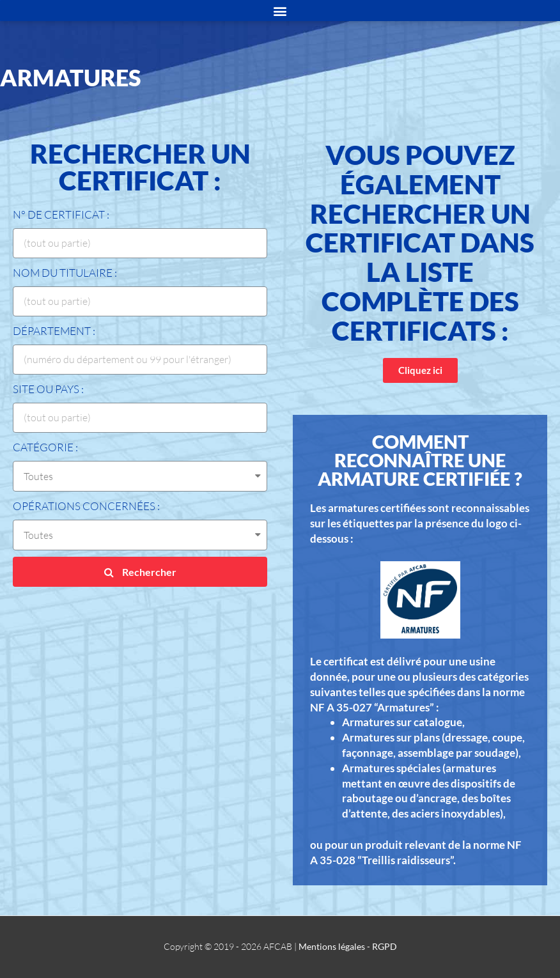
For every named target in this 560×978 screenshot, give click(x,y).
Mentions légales (332, 946)
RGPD (385, 946)
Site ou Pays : (48, 389)
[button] (420, 370)
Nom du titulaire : (65, 273)
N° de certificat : (61, 214)
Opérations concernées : (86, 506)
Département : (54, 331)
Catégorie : (45, 447)
